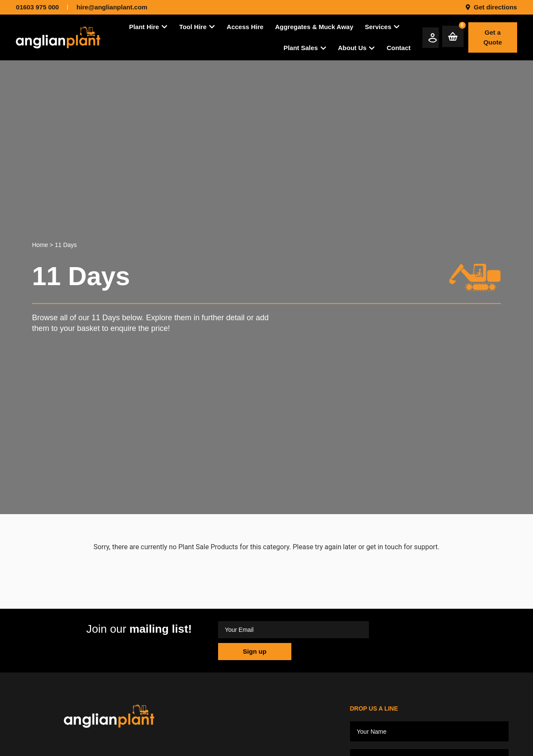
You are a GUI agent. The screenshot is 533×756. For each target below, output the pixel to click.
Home (40, 245)
